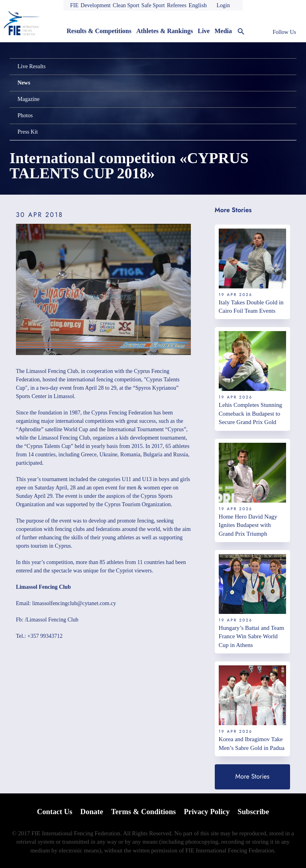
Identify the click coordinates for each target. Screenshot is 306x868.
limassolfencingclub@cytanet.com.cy (74, 603)
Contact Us (53, 812)
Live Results (31, 66)
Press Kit (28, 132)
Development (95, 5)
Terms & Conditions (143, 812)
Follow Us (284, 32)
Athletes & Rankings (165, 31)
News (24, 83)
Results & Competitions (99, 31)
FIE (74, 5)
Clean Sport (126, 5)
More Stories (253, 776)
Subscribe (255, 812)
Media (223, 31)
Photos (25, 115)
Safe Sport (153, 5)
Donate (91, 812)
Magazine (28, 99)
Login (223, 5)
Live (204, 31)
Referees (177, 5)
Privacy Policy (207, 812)
